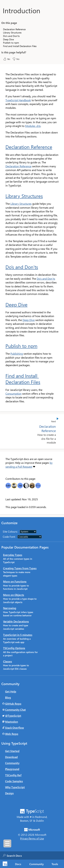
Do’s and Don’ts (22, 267)
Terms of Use (36, 838)
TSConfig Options (14, 648)
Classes (8, 661)
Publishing (17, 354)
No (16, 59)
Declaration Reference (29, 147)
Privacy (24, 838)
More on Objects (14, 595)
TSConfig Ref (13, 775)
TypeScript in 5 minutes (18, 635)
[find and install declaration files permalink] (3, 376)
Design (9, 793)
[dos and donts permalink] (3, 267)
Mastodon (12, 722)
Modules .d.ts (33, 126)
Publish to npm (21, 346)
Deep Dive (16, 305)
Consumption (13, 394)
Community (12, 763)
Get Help (11, 691)
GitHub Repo (13, 704)
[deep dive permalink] (3, 305)
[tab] (18, 864)
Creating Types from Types (20, 568)
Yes (7, 59)
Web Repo (12, 734)
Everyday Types (13, 555)
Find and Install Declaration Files (23, 379)
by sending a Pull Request (29, 465)
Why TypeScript (15, 787)
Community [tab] (37, 864)
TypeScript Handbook (18, 100)
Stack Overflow (15, 728)
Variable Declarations (16, 621)
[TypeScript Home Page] (5, 864)
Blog (8, 697)
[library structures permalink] (3, 196)
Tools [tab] (55, 864)
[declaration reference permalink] (3, 147)
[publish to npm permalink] (3, 346)
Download (11, 757)
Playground (12, 769)
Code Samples (14, 781)
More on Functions (15, 581)
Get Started (12, 751)
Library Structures (24, 196)
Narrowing (10, 608)
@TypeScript (13, 716)
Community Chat (15, 710)
